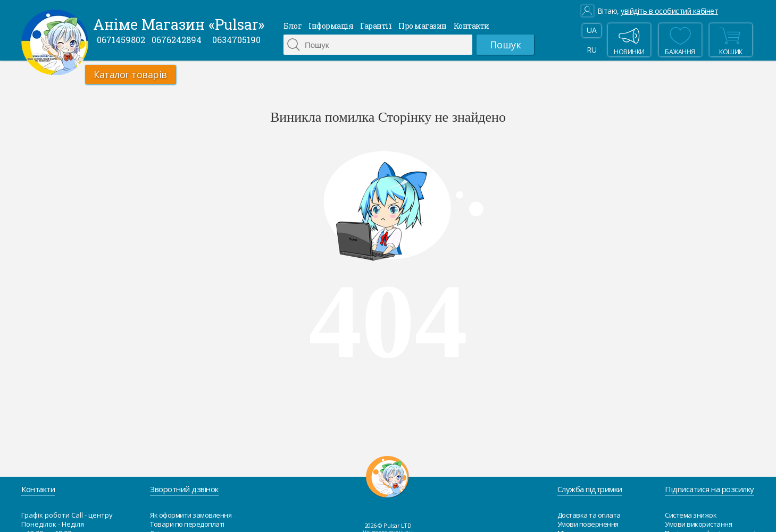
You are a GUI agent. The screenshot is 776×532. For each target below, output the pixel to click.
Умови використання (698, 524)
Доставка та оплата (589, 515)
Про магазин (423, 26)
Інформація (331, 26)
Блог (293, 26)
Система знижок (691, 515)
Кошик (730, 40)
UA (591, 30)
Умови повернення (588, 524)
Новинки (629, 40)
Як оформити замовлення (191, 515)
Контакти (472, 26)
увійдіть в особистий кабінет (669, 11)
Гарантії (376, 26)
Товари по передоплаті (187, 524)
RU (591, 50)
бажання (680, 40)
